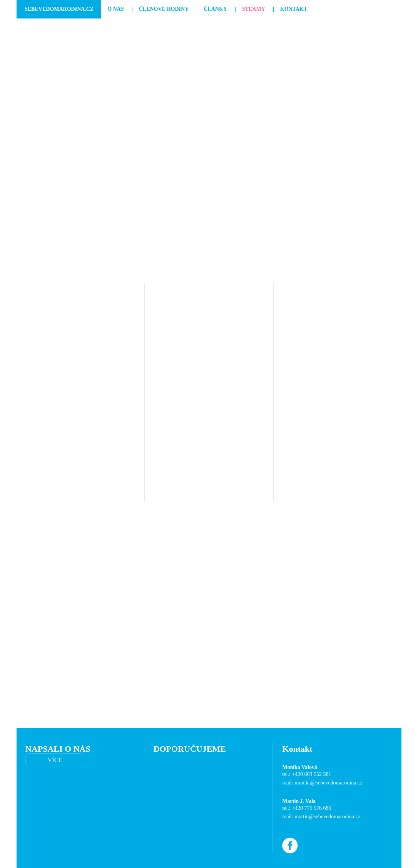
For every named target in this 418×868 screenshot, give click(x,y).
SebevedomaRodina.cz (59, 9)
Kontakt (294, 9)
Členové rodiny (164, 9)
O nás (115, 9)
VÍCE (55, 760)
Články (215, 9)
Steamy (254, 9)
